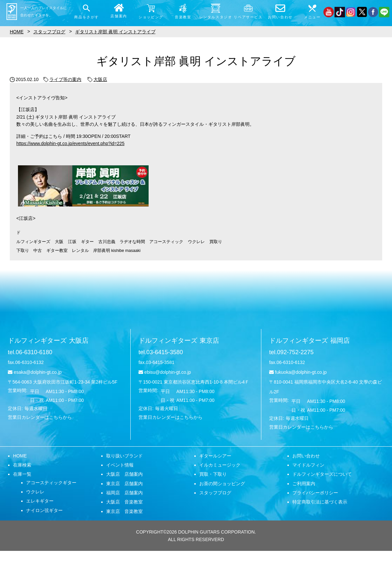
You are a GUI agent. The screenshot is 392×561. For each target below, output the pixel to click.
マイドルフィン (308, 465)
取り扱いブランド (124, 456)
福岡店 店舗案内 (124, 493)
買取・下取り (213, 474)
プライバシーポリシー (315, 493)
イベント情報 (120, 465)
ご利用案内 (304, 484)
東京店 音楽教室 (124, 511)
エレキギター (40, 501)
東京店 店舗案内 (124, 484)
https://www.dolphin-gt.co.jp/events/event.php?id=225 (70, 143)
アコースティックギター (51, 483)
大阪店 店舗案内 (124, 474)
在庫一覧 (22, 474)
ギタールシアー (215, 456)
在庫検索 (22, 465)
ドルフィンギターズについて (322, 474)
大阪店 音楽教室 (124, 502)
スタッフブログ (215, 493)
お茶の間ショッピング (222, 484)
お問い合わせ (306, 456)
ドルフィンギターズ (48, 340)
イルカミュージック (220, 465)
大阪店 (97, 79)
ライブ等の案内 (62, 79)
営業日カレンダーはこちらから (40, 417)
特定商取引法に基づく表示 (320, 502)
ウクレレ (35, 492)
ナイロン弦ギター (44, 510)
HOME (20, 456)
